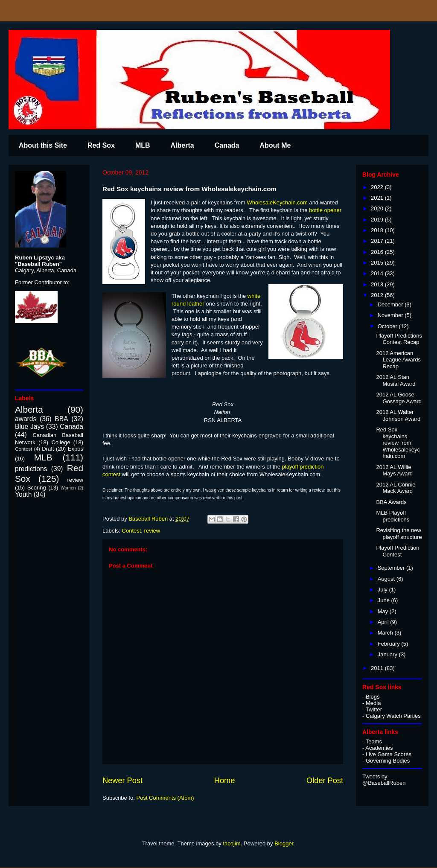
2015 (378, 263)
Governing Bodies (388, 761)
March (386, 633)
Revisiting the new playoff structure (399, 534)
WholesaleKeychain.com (277, 202)
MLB (143, 145)
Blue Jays (29, 427)
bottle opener (325, 210)
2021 (378, 198)
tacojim (232, 843)
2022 (378, 187)
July (383, 590)
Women (68, 488)
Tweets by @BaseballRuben (384, 780)
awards (26, 419)
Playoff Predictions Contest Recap (399, 339)
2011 (378, 668)
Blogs (373, 697)
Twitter (374, 709)
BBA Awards (391, 502)
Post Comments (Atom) (165, 798)
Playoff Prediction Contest (398, 551)
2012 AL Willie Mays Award (394, 470)
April (384, 622)
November (391, 315)
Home (225, 781)
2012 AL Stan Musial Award (396, 380)
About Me (275, 145)
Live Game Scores (389, 754)
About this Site (43, 145)
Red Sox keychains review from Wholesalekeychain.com (398, 443)
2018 (378, 230)
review (152, 531)
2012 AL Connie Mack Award (396, 488)
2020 (378, 208)
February (390, 644)
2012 (378, 295)
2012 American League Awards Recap (398, 360)
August (387, 579)
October (388, 326)
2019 (378, 220)
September (392, 568)
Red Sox (101, 145)
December (391, 304)
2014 (378, 273)
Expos (76, 449)
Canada (227, 145)
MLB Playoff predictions (393, 516)
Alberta (182, 145)
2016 (378, 252)
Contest (132, 531)
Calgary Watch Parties (393, 716)
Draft (48, 449)
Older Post (325, 781)
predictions (31, 469)
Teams (374, 741)
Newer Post (122, 781)
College (61, 442)
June (385, 600)
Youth (23, 494)
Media (373, 703)
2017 (378, 241)
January (388, 654)
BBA (61, 419)
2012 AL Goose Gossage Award (399, 398)
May (384, 611)
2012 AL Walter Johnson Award (398, 415)
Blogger (284, 843)
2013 (378, 284)
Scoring (37, 488)
